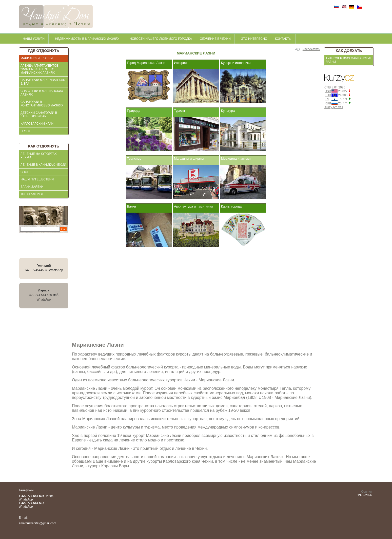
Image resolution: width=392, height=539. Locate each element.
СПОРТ (26, 172)
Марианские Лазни (37, 58)
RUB (328, 103)
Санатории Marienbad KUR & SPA (43, 82)
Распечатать (308, 49)
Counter (367, 492)
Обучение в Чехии (215, 39)
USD (328, 91)
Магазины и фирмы (189, 159)
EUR (328, 95)
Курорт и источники (236, 63)
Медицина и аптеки (236, 159)
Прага (25, 131)
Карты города (231, 206)
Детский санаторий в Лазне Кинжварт (39, 115)
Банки (131, 206)
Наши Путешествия (37, 179)
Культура (228, 111)
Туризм (179, 111)
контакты (283, 39)
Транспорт (135, 159)
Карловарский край (37, 124)
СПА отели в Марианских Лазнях (42, 93)
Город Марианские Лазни (146, 63)
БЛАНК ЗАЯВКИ (32, 187)
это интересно (254, 39)
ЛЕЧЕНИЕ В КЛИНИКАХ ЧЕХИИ (43, 165)
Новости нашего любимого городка (161, 39)
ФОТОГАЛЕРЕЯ (32, 194)
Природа (134, 111)
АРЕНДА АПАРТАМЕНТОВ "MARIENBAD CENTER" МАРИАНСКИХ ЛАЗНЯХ (40, 69)
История (180, 63)
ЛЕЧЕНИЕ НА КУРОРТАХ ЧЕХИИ (39, 156)
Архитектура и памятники (193, 206)
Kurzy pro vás (334, 107)
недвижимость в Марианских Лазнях (87, 39)
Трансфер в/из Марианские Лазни (349, 60)
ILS (327, 99)
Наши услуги (34, 39)
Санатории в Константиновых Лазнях (42, 104)
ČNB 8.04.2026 (335, 87)
